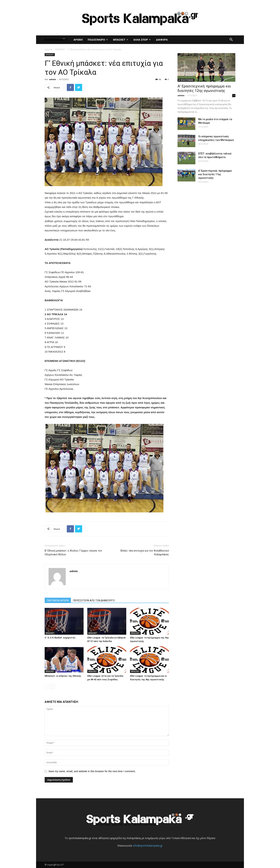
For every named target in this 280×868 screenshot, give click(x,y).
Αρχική (48, 49)
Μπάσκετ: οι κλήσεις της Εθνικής (63, 676)
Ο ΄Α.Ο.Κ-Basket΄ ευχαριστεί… (61, 638)
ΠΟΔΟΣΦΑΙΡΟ (98, 40)
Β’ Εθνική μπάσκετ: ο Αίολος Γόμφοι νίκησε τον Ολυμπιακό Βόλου (73, 553)
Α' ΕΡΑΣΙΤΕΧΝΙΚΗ (186, 80)
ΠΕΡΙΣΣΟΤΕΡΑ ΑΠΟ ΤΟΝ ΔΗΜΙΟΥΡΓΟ (94, 601)
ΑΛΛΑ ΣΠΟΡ (142, 40)
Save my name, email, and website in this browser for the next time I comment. (92, 771)
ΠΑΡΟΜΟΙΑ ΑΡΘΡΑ (58, 601)
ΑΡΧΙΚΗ (78, 40)
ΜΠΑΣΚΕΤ (121, 40)
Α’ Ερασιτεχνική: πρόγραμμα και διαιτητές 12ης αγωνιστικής (204, 88)
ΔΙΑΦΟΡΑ (162, 40)
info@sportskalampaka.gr (148, 846)
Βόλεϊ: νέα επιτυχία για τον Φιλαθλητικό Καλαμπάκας (145, 553)
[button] (231, 40)
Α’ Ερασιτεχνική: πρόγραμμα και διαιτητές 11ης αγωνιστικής (215, 174)
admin (53, 79)
